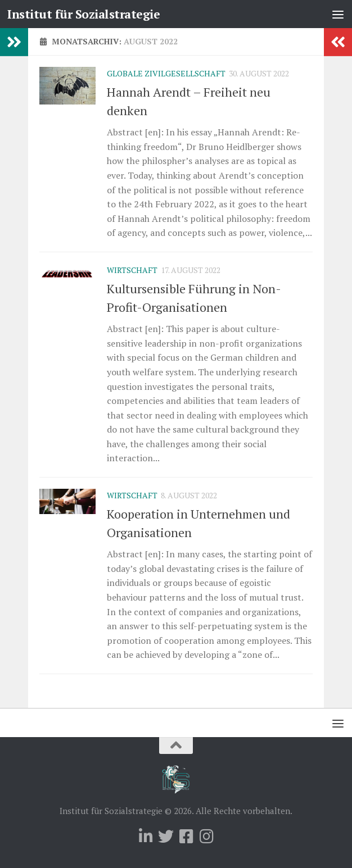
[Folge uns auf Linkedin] (146, 837)
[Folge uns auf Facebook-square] (186, 837)
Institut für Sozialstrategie (84, 14)
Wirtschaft (132, 270)
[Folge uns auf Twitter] (166, 837)
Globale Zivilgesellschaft (166, 73)
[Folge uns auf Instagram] (206, 837)
